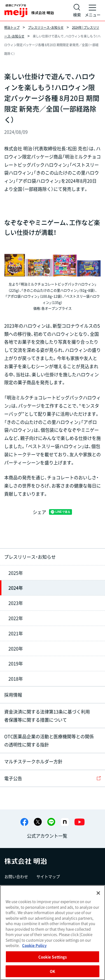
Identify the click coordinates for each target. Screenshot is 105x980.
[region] (53, 933)
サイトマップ (48, 876)
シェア (39, 512)
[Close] (98, 893)
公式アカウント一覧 (47, 836)
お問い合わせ (16, 876)
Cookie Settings (53, 957)
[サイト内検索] (77, 10)
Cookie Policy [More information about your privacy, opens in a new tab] (34, 945)
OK (53, 971)
